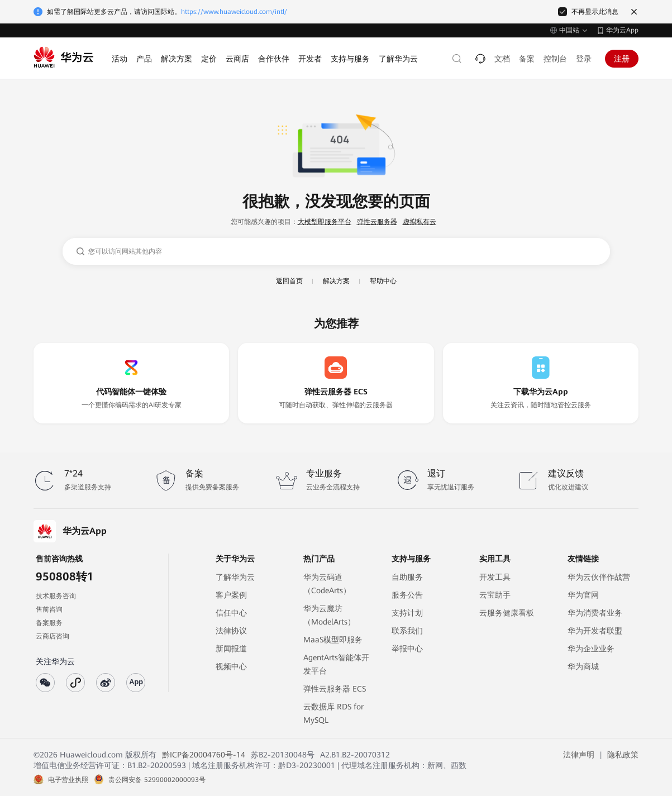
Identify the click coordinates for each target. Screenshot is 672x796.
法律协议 (231, 631)
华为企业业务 (591, 649)
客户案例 (231, 595)
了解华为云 (235, 577)
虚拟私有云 (420, 222)
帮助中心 (383, 281)
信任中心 (231, 613)
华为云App (622, 30)
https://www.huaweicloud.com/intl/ (234, 12)
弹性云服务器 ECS (335, 689)
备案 (527, 59)
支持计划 (407, 613)
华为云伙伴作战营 (599, 577)
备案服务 (49, 623)
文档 (502, 59)
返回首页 (289, 281)
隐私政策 (623, 755)
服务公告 (407, 595)
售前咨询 (49, 609)
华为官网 (583, 595)
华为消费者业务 (595, 613)
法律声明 (579, 755)
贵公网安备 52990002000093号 (157, 780)
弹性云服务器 (377, 222)
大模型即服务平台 (325, 222)
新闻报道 (231, 649)
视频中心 (231, 666)
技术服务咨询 (56, 596)
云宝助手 (495, 595)
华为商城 (583, 666)
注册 (622, 59)
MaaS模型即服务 (333, 640)
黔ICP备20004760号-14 (204, 755)
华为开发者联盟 (595, 631)
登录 (584, 59)
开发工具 (495, 577)
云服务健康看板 (507, 613)
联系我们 (407, 631)
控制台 (555, 59)
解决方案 (336, 281)
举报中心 (407, 649)
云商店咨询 (53, 636)
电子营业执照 (68, 780)
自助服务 (407, 577)
